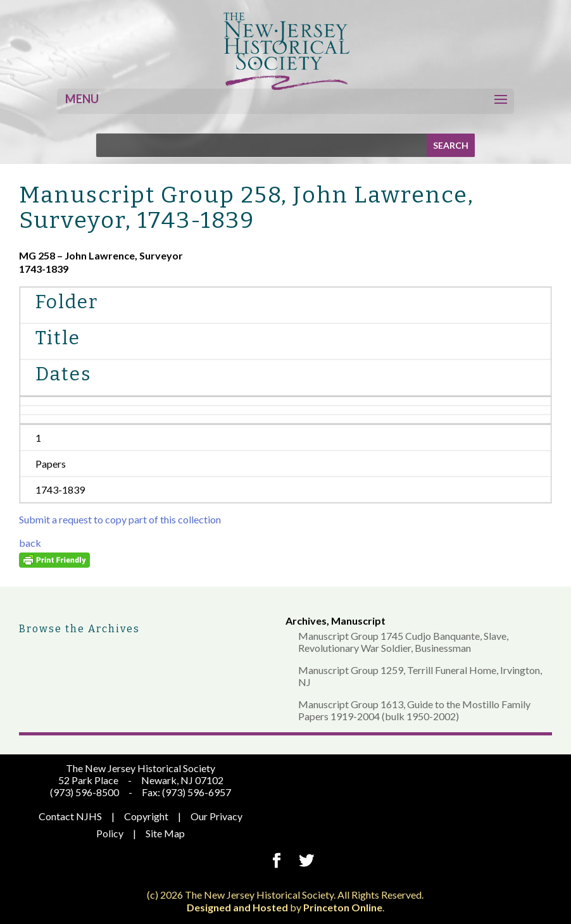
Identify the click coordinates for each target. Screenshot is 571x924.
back (30, 543)
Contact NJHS (70, 816)
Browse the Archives (79, 629)
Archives (306, 621)
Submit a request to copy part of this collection (120, 519)
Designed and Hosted (237, 907)
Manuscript (358, 621)
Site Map (165, 833)
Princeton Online (343, 907)
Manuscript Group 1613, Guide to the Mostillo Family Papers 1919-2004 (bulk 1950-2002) (414, 710)
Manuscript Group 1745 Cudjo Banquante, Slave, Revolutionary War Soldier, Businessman (403, 642)
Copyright (146, 816)
